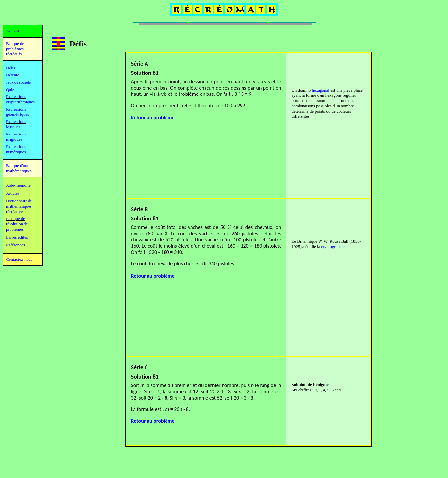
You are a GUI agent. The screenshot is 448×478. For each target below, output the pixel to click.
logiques (13, 127)
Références (15, 245)
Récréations (16, 122)
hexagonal (321, 90)
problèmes (15, 229)
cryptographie (333, 247)
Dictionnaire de (19, 201)
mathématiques (19, 206)
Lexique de (15, 219)
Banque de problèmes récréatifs (15, 49)
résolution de (17, 224)
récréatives (15, 211)
